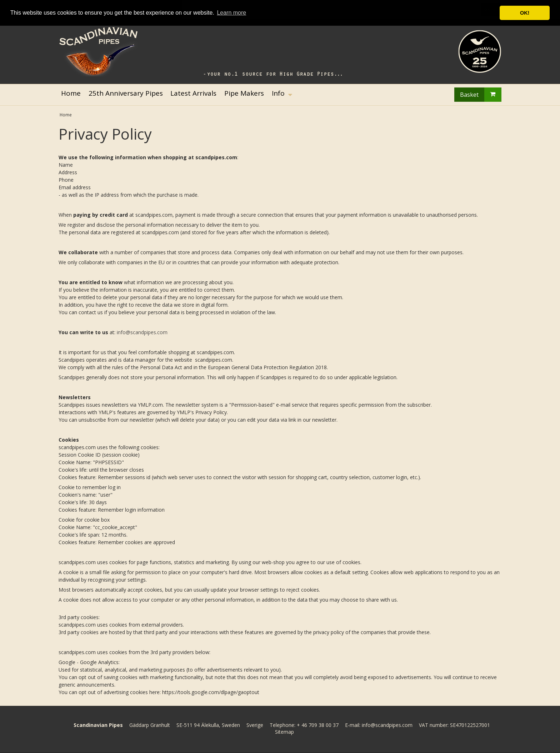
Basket (481, 95)
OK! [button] (525, 13)
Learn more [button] (231, 13)
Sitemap (284, 732)
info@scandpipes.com (142, 332)
